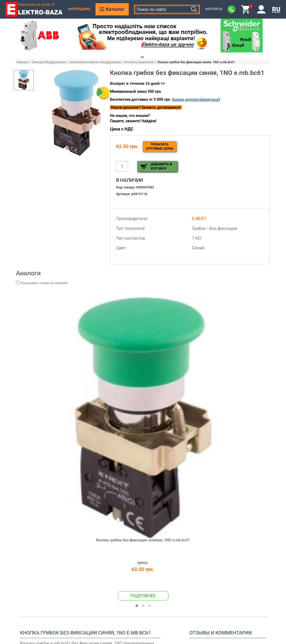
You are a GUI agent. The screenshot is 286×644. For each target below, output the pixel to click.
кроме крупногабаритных (196, 99)
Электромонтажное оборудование (95, 62)
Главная (22, 62)
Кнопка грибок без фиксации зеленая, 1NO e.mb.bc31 (143, 540)
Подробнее (143, 596)
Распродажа (79, 9)
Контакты (214, 9)
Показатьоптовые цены (159, 146)
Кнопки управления (139, 62)
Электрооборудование (49, 62)
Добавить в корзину (161, 166)
